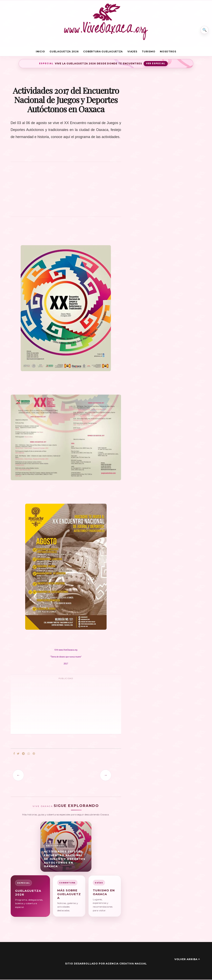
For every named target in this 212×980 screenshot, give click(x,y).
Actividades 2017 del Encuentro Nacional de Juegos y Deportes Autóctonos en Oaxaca (65, 859)
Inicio (40, 52)
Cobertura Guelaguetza (103, 52)
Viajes (132, 52)
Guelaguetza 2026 (64, 52)
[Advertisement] (66, 192)
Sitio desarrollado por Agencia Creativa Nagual (106, 964)
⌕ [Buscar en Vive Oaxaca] (204, 28)
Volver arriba (187, 960)
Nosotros (168, 52)
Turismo (148, 52)
